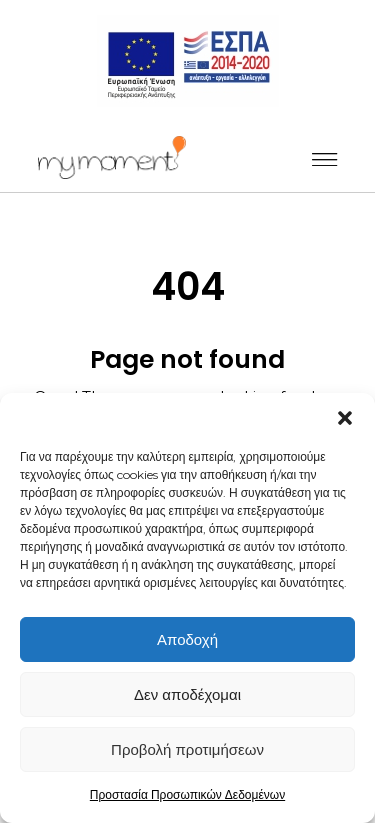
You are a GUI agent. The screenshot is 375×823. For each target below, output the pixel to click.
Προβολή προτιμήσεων (187, 749)
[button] (345, 418)
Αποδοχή (187, 639)
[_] (112, 157)
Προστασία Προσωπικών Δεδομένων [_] (187, 794)
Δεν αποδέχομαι (187, 694)
